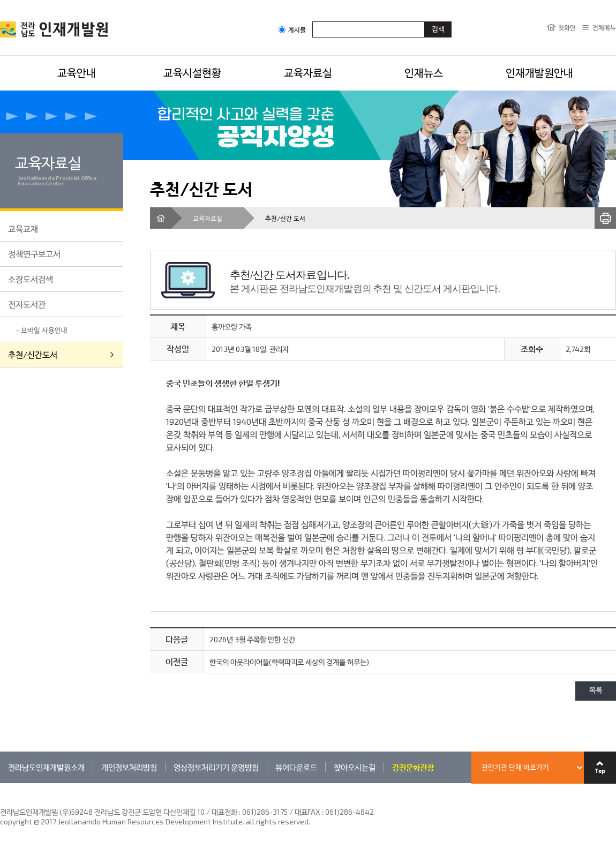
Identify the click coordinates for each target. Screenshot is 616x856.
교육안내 (77, 72)
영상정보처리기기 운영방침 (216, 767)
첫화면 (567, 27)
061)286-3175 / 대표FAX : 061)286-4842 (308, 812)
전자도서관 (27, 304)
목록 (596, 691)
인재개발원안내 (539, 72)
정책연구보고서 (34, 254)
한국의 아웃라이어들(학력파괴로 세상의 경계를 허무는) (289, 662)
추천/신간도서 (33, 354)
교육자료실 (308, 72)
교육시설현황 (192, 72)
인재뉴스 (424, 72)
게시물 (292, 30)
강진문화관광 (413, 767)
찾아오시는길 (355, 767)
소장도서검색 (31, 279)
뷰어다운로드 (296, 767)
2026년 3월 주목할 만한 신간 (252, 639)
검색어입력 (313, 21)
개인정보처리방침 (129, 767)
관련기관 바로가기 (0, 783)
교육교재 (23, 228)
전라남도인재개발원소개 (46, 767)
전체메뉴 (604, 27)
